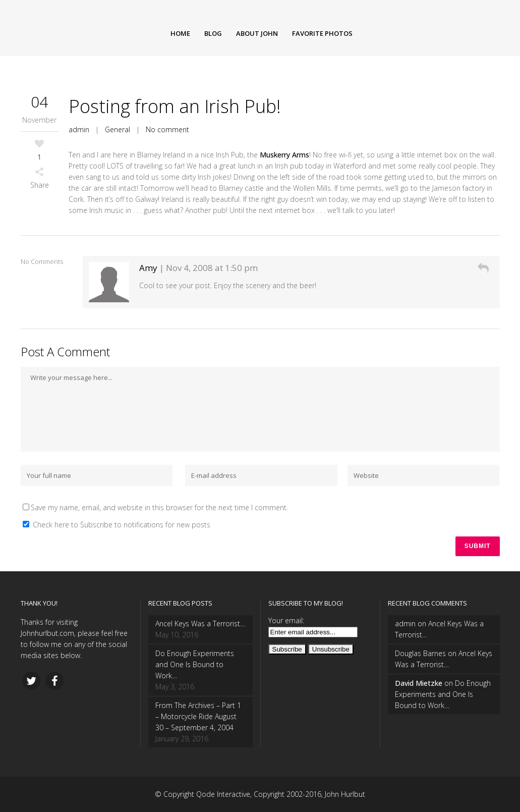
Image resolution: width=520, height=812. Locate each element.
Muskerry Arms (284, 155)
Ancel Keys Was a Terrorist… (200, 624)
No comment (167, 129)
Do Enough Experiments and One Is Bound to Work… (195, 664)
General (118, 129)
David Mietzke (419, 683)
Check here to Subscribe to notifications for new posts (117, 525)
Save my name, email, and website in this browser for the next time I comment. (159, 507)
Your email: (286, 620)
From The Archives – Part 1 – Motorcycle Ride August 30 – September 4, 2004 (198, 716)
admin (79, 129)
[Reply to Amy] (483, 268)
